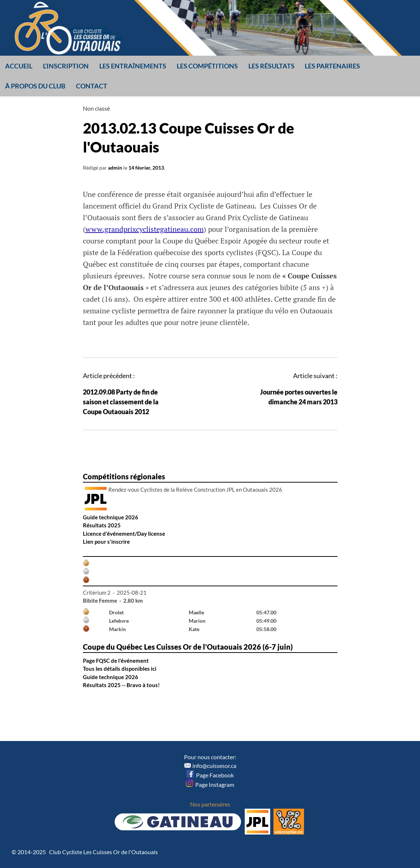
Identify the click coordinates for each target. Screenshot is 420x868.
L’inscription (66, 66)
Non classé (96, 108)
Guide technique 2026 (111, 517)
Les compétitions (207, 66)
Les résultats (271, 66)
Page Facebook (210, 775)
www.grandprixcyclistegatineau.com (145, 229)
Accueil (19, 66)
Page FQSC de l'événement (116, 661)
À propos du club (35, 86)
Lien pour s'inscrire (106, 542)
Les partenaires (332, 66)
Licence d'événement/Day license (124, 534)
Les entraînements (133, 66)
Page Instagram (210, 784)
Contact (92, 86)
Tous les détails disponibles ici (120, 669)
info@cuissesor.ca (214, 766)
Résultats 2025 (102, 525)
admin (115, 168)
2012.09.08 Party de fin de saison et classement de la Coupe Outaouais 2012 (121, 402)
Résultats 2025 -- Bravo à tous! (121, 685)
